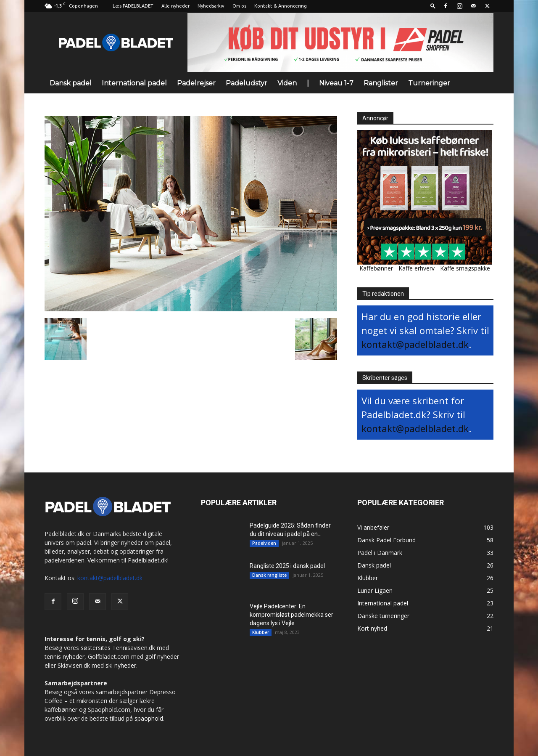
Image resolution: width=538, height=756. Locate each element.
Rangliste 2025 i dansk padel (287, 566)
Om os (239, 6)
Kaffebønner (376, 268)
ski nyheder (121, 665)
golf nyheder (162, 657)
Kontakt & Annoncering (281, 6)
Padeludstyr (247, 83)
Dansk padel (71, 83)
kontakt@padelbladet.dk (415, 344)
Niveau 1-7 (336, 83)
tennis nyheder (65, 657)
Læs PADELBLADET (133, 6)
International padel (134, 83)
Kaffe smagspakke (465, 268)
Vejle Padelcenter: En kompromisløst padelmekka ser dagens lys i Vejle (291, 615)
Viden (287, 83)
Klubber (261, 632)
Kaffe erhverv (417, 268)
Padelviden (264, 543)
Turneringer (429, 83)
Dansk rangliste (269, 575)
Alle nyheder (175, 6)
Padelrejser (196, 83)
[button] (433, 6)
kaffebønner (61, 710)
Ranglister (381, 83)
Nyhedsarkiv (211, 6)
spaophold (149, 718)
